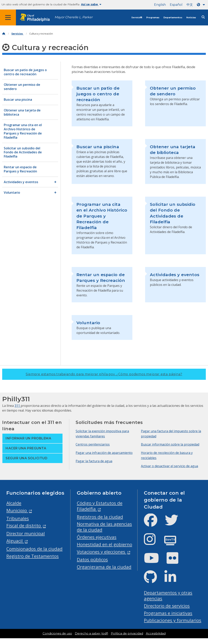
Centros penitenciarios (93, 444)
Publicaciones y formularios (173, 620)
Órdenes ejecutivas (97, 537)
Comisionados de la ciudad (34, 549)
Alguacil (15, 541)
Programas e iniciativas (168, 613)
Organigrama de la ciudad (104, 567)
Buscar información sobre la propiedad (170, 444)
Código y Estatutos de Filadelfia (100, 506)
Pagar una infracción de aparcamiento (104, 453)
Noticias (191, 18)
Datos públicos (92, 559)
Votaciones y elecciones (102, 552)
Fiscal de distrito (24, 526)
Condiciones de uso (57, 633)
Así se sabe (91, 4)
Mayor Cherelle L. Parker (74, 17)
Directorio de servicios (167, 606)
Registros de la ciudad (100, 517)
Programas (153, 18)
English (160, 5)
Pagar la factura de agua (94, 461)
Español (176, 5)
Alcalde (14, 503)
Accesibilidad (156, 633)
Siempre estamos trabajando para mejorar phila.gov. (104, 374)
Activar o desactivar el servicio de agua (169, 466)
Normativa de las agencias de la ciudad (104, 527)
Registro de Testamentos (33, 556)
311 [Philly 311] (18, 406)
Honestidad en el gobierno (104, 544)
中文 (190, 5)
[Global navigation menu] (8, 17)
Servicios (137, 18)
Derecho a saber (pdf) (91, 633)
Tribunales (18, 518)
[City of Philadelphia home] (37, 18)
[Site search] (203, 17)
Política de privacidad (127, 633)
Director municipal (26, 533)
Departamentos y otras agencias (168, 596)
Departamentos (173, 18)
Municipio (17, 510)
